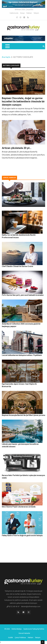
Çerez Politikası (20, 638)
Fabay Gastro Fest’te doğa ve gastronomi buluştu (22, 535)
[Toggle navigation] (7, 46)
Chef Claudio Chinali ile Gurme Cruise (17, 266)
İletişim (36, 13)
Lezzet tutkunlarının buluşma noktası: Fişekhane (22, 355)
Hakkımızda (14, 13)
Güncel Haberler (24, 633)
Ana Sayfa (6, 57)
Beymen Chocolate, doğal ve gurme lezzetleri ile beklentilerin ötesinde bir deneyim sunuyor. (23, 101)
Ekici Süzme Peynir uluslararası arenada (19, 507)
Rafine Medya (17, 629)
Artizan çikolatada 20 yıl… (17, 148)
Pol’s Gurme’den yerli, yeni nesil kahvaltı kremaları (23, 295)
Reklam (29, 13)
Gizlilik (11, 638)
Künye (22, 13)
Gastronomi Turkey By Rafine (34, 629)
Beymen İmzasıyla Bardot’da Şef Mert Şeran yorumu (23, 415)
